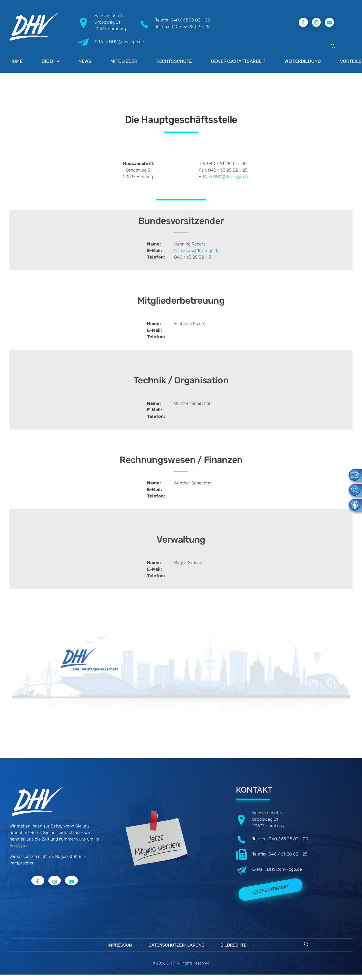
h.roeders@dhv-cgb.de (197, 251)
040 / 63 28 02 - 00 (190, 20)
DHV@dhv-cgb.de (231, 177)
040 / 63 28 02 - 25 (190, 27)
